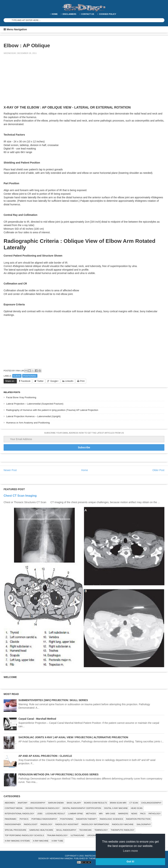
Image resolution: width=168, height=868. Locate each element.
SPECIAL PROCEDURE (15, 830)
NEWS (134, 814)
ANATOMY (23, 803)
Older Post (158, 470)
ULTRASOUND (77, 835)
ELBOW (17, 376)
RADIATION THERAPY (87, 819)
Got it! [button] (130, 862)
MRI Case (110, 814)
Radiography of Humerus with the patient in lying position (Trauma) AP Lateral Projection (52, 410)
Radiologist (31, 824)
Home (55, 14)
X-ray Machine (41, 841)
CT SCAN (134, 803)
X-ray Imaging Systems (17, 841)
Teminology (101, 830)
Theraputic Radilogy (122, 830)
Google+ (54, 381)
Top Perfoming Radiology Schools (24, 835)
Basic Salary (74, 803)
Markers (123, 814)
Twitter (40, 381)
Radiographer (13, 824)
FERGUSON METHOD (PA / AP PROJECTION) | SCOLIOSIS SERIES (58, 774)
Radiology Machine (123, 824)
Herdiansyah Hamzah (61, 858)
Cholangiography (151, 803)
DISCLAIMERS (69, 14)
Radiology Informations (95, 824)
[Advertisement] (31, 83)
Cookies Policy (108, 14)
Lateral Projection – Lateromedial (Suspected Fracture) (35, 404)
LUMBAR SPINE (76, 814)
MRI (101, 814)
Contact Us (88, 14)
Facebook (26, 381)
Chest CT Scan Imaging (20, 496)
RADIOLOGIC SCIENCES (111, 819)
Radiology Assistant (67, 824)
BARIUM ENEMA (56, 803)
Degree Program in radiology (43, 808)
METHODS (91, 814)
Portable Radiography (44, 819)
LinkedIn (69, 381)
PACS (143, 814)
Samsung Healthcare (41, 830)
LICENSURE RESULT (55, 814)
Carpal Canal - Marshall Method (37, 719)
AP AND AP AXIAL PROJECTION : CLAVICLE (45, 756)
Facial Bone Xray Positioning (21, 397)
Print (82, 381)
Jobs (40, 814)
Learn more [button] (130, 851)
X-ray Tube (57, 841)
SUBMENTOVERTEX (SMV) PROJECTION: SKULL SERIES (53, 700)
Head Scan (137, 808)
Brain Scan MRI (118, 803)
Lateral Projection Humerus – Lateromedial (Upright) (33, 416)
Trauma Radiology (57, 835)
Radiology (46, 824)
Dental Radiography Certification (82, 808)
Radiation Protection (138, 819)
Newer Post (10, 470)
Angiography (38, 803)
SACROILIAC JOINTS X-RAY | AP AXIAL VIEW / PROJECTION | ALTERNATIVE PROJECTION (73, 737)
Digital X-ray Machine (116, 808)
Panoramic (11, 819)
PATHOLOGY (155, 814)
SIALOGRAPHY (144, 824)
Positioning (30, 376)
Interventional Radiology (19, 814)
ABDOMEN (10, 803)
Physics (24, 819)
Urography (94, 835)
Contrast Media (14, 808)
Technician (85, 830)
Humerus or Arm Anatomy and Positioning (28, 423)
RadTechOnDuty (94, 856)
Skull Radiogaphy (66, 830)
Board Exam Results (96, 803)
